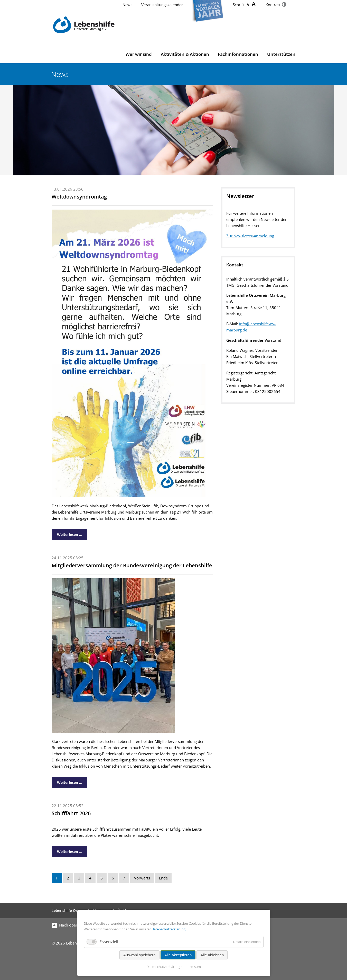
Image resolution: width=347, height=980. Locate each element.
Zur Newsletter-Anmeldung (250, 236)
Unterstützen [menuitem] (281, 54)
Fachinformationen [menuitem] (238, 54)
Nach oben (65, 925)
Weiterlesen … (67, 533)
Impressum (192, 967)
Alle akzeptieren (178, 955)
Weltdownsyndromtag (79, 197)
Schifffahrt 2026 (71, 813)
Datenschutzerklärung (168, 929)
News (127, 5)
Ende (163, 878)
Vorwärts (142, 878)
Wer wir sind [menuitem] (139, 54)
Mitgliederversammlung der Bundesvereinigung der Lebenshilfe (132, 565)
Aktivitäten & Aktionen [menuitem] (185, 54)
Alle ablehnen (212, 955)
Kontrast (276, 5)
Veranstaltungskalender (162, 5)
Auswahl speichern (139, 955)
